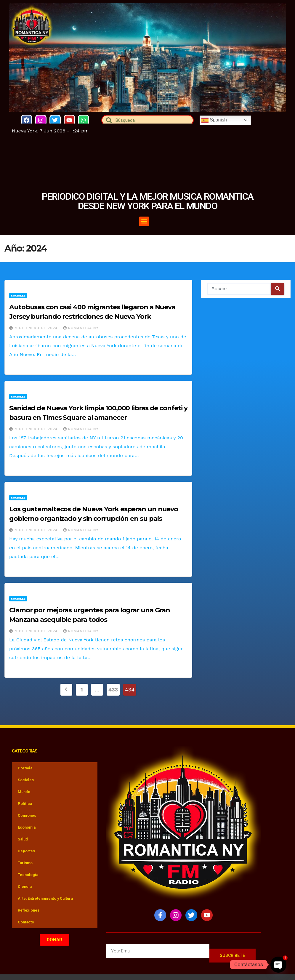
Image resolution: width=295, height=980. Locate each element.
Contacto (26, 922)
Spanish (214, 120)
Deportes (26, 851)
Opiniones (27, 815)
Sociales (18, 296)
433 (113, 690)
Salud (23, 839)
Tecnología (28, 875)
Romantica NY (81, 328)
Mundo (24, 792)
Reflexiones (29, 910)
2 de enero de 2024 (37, 328)
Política (25, 804)
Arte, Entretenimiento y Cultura (45, 898)
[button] (149, 221)
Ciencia (25, 887)
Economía (27, 827)
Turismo (25, 863)
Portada (25, 768)
